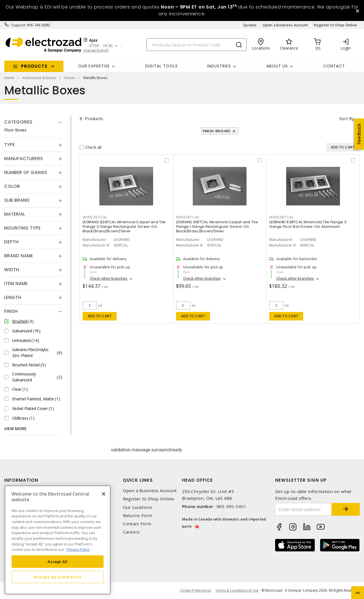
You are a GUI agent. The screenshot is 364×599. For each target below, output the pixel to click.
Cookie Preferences (195, 590)
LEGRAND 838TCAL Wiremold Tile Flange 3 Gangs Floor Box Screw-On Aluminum (308, 224)
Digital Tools (161, 66)
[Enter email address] (303, 509)
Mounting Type (23, 228)
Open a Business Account (285, 25)
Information (21, 480)
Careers (131, 532)
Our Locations (138, 507)
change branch (96, 50)
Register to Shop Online (335, 25)
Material (15, 214)
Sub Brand (17, 200)
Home (9, 78)
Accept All (58, 562)
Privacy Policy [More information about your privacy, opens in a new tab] (78, 549)
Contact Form (137, 524)
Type (10, 145)
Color (12, 186)
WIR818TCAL (188, 217)
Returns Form (138, 516)
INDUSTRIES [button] (219, 66)
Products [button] (34, 66)
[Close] (104, 494)
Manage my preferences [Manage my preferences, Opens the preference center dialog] (58, 577)
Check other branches (109, 278)
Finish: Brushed (217, 131)
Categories (18, 122)
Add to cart (100, 316)
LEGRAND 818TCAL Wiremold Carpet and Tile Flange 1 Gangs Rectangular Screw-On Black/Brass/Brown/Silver (217, 227)
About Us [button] (277, 66)
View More (15, 429)
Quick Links (138, 480)
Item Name (16, 283)
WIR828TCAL (95, 217)
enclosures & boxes (39, 78)
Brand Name (19, 256)
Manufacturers (24, 159)
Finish (11, 311)
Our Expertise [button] (94, 66)
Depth (11, 242)
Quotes (250, 25)
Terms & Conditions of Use (237, 590)
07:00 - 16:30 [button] (101, 46)
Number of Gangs (26, 172)
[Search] (196, 45)
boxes (70, 78)
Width (12, 270)
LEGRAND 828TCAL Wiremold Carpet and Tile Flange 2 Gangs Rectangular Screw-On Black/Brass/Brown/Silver (124, 227)
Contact (334, 66)
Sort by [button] (347, 118)
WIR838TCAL (281, 217)
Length (13, 297)
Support (19, 25)
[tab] (33, 122)
